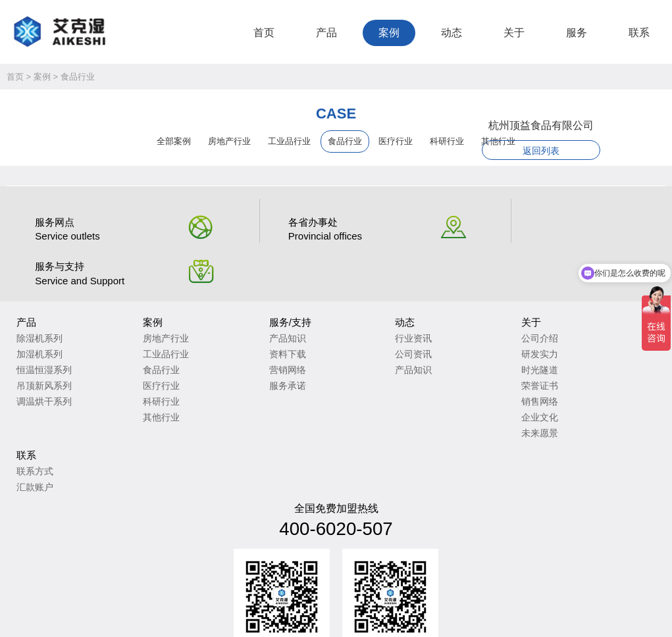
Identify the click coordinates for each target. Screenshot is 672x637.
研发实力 (474, 312)
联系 (639, 33)
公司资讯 (364, 312)
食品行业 (78, 79)
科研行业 (145, 359)
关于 (514, 33)
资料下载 (255, 312)
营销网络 (255, 328)
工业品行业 (289, 143)
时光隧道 (474, 328)
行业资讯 (364, 296)
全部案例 (174, 143)
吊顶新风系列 (44, 344)
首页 (264, 33)
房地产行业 (229, 143)
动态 (452, 33)
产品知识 (255, 296)
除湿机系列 (39, 296)
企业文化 (474, 375)
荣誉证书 (474, 344)
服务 (577, 33)
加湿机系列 (39, 312)
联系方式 (584, 296)
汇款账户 (584, 312)
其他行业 (145, 375)
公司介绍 (474, 296)
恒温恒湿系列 (44, 328)
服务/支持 (257, 280)
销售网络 (474, 359)
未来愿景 (474, 391)
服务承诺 (255, 344)
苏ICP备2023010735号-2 (191, 603)
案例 (389, 33)
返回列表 (558, 153)
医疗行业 (396, 143)
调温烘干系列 (44, 359)
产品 (326, 33)
